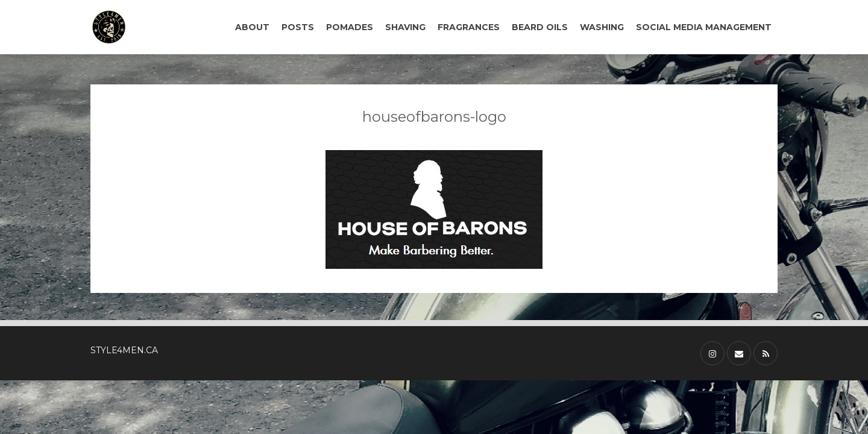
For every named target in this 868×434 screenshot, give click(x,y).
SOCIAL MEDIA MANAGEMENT (704, 27)
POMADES (350, 27)
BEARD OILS (540, 27)
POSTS (298, 27)
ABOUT (252, 27)
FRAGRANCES (469, 27)
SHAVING (405, 27)
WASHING (602, 27)
